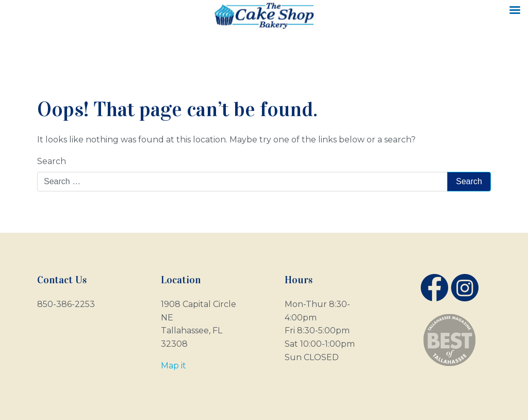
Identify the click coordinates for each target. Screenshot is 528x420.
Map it (174, 366)
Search (52, 161)
